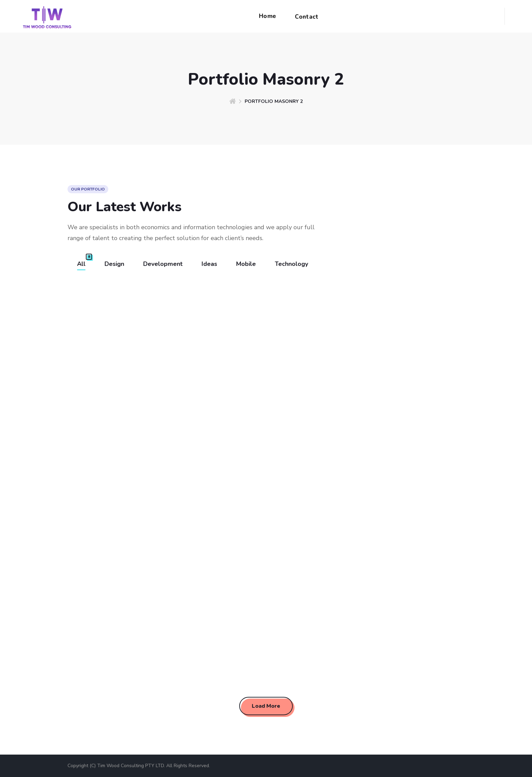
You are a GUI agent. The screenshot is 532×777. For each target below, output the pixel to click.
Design (114, 264)
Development (163, 264)
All (81, 264)
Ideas (209, 264)
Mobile (246, 264)
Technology (291, 264)
